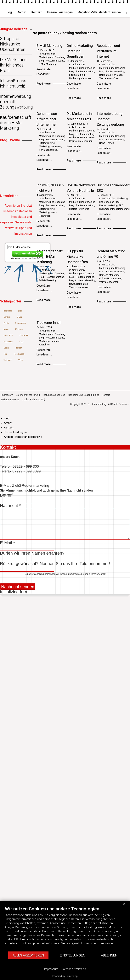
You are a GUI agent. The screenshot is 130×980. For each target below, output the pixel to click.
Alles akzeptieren (28, 955)
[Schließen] (124, 904)
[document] (65, 929)
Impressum (51, 969)
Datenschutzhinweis (74, 969)
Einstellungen (72, 955)
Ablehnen (109, 955)
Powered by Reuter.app (65, 976)
